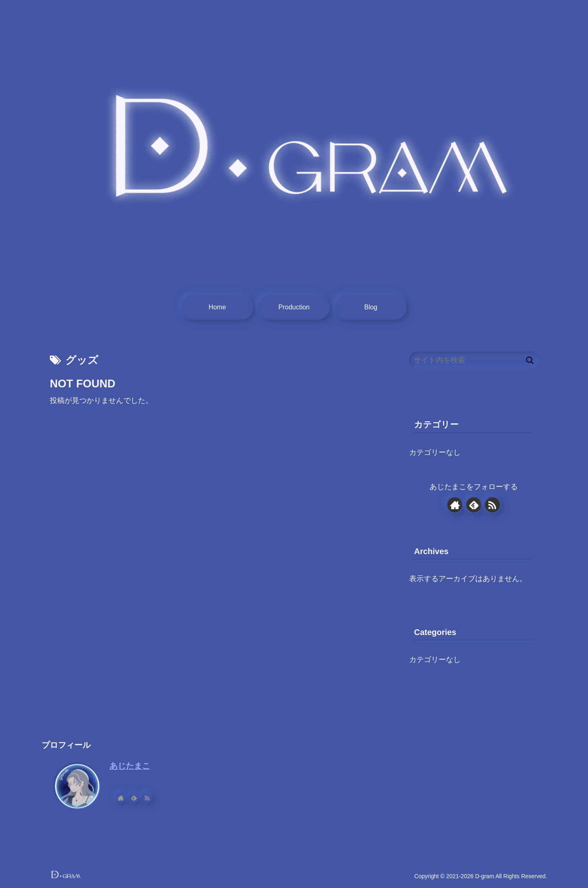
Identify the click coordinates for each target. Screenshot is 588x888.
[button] (530, 360)
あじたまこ (130, 766)
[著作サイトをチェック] (455, 505)
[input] (474, 360)
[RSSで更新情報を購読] (493, 505)
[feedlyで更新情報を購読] (473, 505)
